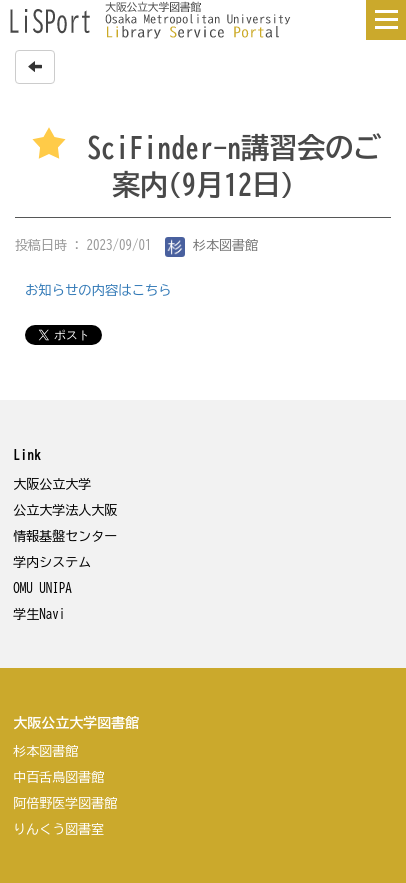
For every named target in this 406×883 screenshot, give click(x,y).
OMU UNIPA (42, 588)
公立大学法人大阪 (65, 510)
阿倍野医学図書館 (65, 803)
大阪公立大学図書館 (76, 723)
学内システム (52, 562)
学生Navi (39, 614)
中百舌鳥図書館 (58, 777)
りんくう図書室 (58, 829)
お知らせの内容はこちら (98, 290)
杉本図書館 (212, 245)
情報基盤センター (65, 536)
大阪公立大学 (52, 484)
